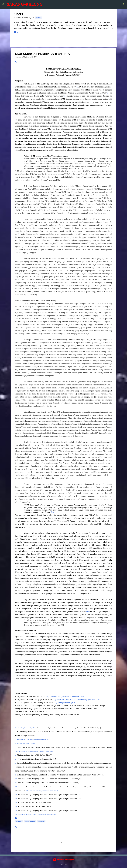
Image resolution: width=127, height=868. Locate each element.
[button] (16, 62)
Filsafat (19, 821)
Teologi (41, 821)
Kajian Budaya (30, 821)
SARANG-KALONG (25, 4)
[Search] (124, 4)
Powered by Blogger (64, 860)
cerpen (38, 18)
